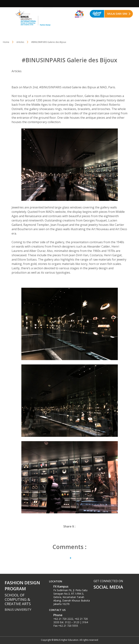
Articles (20, 42)
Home (6, 42)
